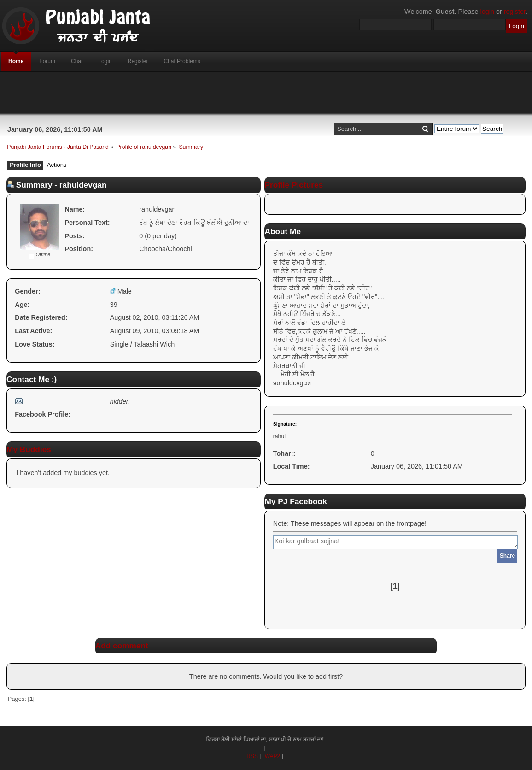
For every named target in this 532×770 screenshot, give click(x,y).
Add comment (122, 646)
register (515, 12)
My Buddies (29, 449)
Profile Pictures (294, 185)
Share (507, 556)
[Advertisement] (266, 93)
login (487, 12)
